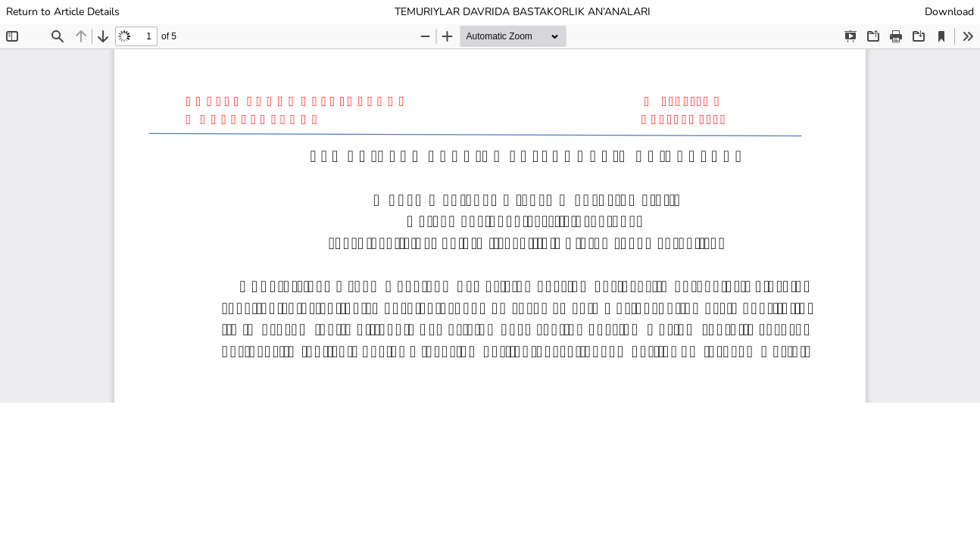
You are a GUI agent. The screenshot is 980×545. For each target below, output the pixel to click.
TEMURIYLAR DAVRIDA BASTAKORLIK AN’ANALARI (523, 12)
